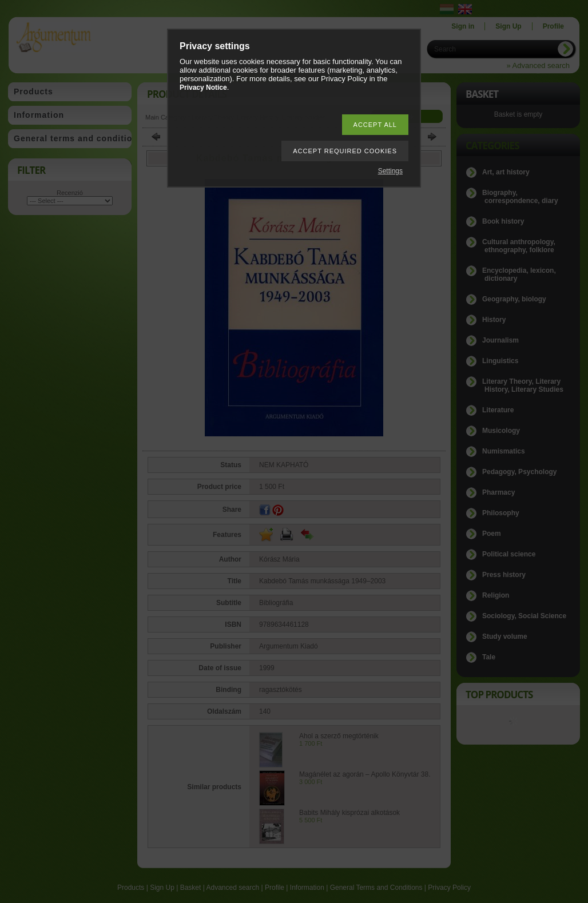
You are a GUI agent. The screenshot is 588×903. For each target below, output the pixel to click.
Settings (390, 171)
